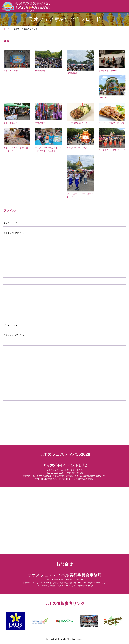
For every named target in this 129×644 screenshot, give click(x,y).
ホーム (6, 29)
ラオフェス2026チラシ (14, 233)
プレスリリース (10, 223)
